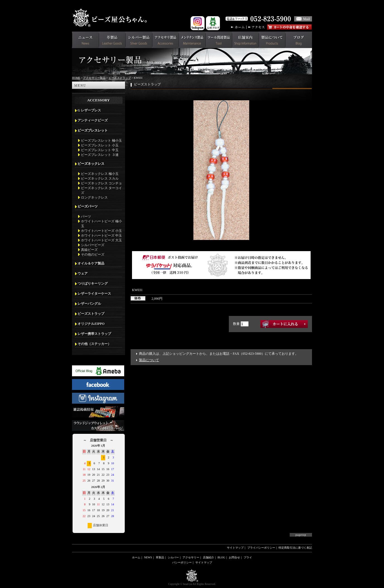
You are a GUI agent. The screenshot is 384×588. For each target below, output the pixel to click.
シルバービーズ (93, 245)
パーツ (86, 216)
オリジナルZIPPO (91, 324)
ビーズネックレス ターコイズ (101, 190)
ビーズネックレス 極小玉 (100, 174)
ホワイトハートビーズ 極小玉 (101, 224)
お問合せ (234, 557)
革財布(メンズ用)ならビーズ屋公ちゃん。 (111, 18)
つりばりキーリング (93, 284)
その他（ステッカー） (94, 344)
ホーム (136, 557)
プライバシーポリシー (261, 548)
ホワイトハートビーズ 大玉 (101, 240)
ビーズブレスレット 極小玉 (101, 141)
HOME (76, 78)
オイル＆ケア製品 (91, 263)
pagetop (301, 535)
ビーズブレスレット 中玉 (100, 150)
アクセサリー (191, 557)
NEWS (148, 557)
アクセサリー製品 (94, 78)
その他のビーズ (93, 254)
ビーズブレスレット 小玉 (100, 145)
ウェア (83, 273)
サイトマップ (235, 548)
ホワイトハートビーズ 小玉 (101, 231)
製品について (149, 360)
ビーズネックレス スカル (100, 178)
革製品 (160, 557)
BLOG (221, 557)
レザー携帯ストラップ (94, 334)
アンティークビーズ (93, 120)
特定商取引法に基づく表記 (295, 548)
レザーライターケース (94, 294)
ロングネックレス (94, 197)
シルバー (173, 557)
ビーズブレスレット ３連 (100, 155)
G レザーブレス (89, 110)
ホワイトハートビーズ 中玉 (101, 235)
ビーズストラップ (120, 78)
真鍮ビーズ (89, 250)
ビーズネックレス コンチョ (101, 183)
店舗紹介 (208, 557)
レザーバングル (89, 304)
